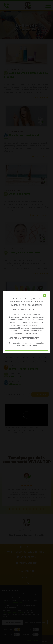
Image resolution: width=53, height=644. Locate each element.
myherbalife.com (29, 346)
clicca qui (35, 331)
